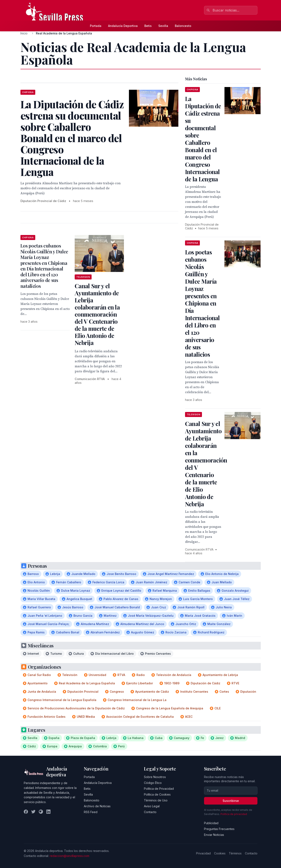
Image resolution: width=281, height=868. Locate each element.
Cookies (220, 853)
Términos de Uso (156, 800)
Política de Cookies (157, 794)
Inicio (24, 33)
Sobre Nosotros (155, 777)
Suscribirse (231, 801)
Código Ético (153, 783)
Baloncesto (183, 26)
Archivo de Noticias (97, 806)
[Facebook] (26, 812)
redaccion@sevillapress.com (69, 856)
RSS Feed (91, 812)
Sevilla (163, 26)
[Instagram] (41, 812)
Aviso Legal (152, 806)
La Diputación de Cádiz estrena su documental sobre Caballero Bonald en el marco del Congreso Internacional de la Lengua (203, 139)
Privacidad (203, 853)
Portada (96, 26)
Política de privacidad (234, 814)
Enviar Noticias (214, 835)
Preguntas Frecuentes (219, 829)
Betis (148, 26)
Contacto (150, 812)
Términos (235, 853)
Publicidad (211, 823)
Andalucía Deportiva (123, 26)
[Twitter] (33, 812)
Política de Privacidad (159, 789)
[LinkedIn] (48, 812)
